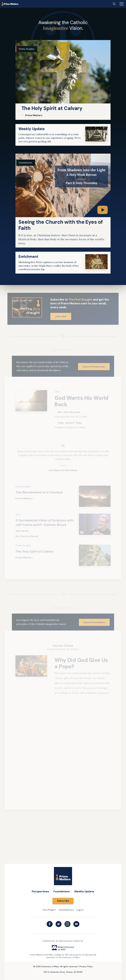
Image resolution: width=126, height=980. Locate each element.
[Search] (114, 4)
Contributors (66, 910)
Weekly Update (84, 891)
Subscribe (61, 316)
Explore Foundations (94, 622)
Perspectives (40, 891)
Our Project (49, 910)
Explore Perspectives (94, 367)
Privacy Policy (86, 966)
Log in (80, 910)
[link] (63, 80)
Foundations (62, 891)
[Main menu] (122, 4)
